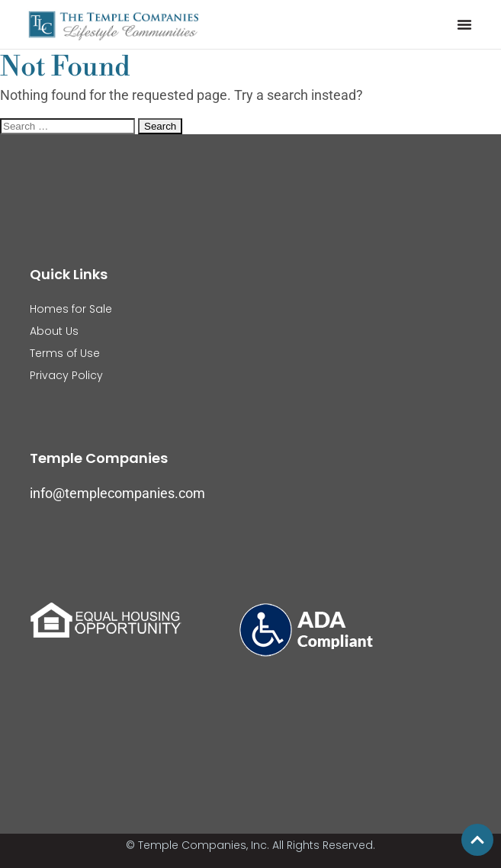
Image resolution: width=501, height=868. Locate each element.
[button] (464, 24)
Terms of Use (65, 353)
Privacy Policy (66, 375)
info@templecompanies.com (117, 493)
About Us (54, 331)
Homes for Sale (71, 309)
